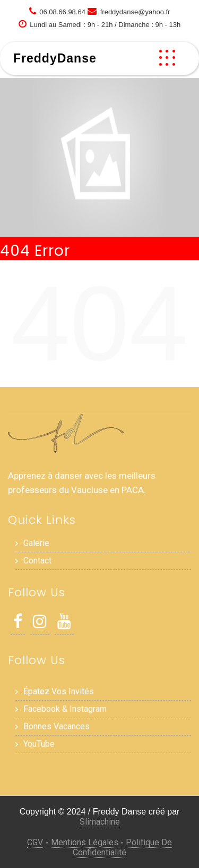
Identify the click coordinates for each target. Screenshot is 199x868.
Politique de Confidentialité (122, 847)
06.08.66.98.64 (62, 12)
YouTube (39, 744)
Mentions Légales (85, 842)
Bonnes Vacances (57, 726)
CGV (35, 842)
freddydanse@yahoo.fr (135, 12)
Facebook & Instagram (65, 709)
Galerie (36, 543)
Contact (37, 561)
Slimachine (100, 822)
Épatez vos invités (59, 691)
